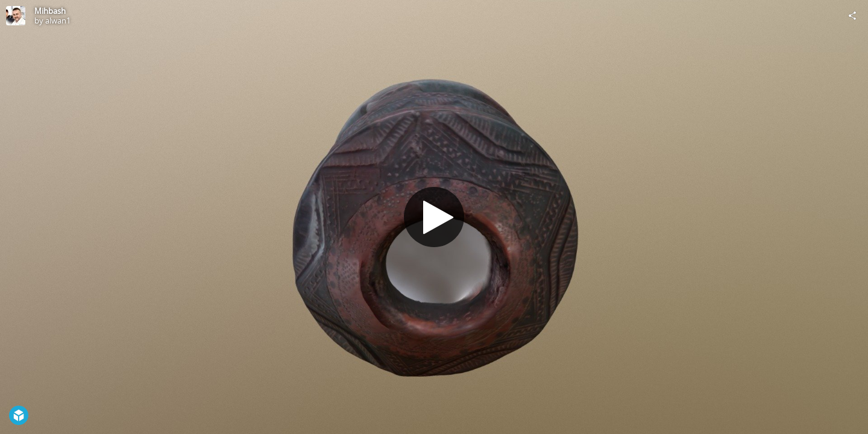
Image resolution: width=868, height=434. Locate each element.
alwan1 (58, 20)
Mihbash (50, 11)
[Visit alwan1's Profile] (16, 16)
